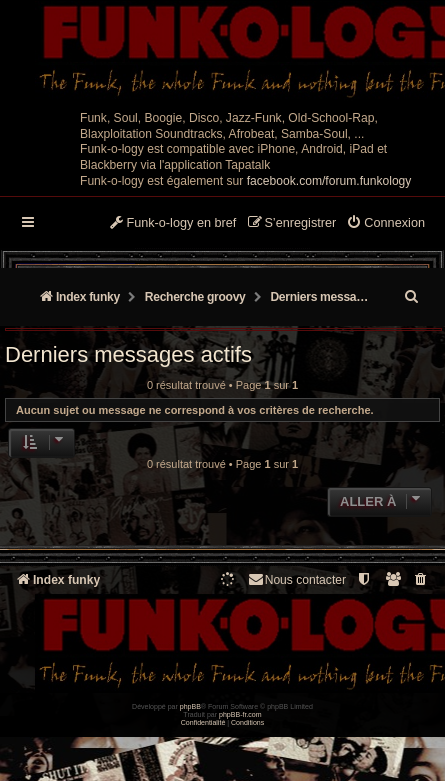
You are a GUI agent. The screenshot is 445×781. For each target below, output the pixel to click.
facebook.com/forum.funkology (329, 181)
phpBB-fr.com (240, 714)
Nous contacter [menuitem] (296, 579)
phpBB (190, 706)
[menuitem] (385, 224)
